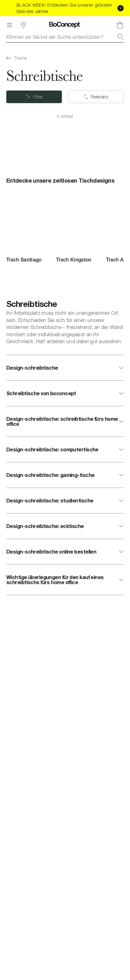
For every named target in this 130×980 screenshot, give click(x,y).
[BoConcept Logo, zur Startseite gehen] (65, 25)
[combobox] (65, 37)
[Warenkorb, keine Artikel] (120, 25)
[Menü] (9, 25)
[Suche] (121, 37)
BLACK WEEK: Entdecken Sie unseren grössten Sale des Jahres (64, 8)
